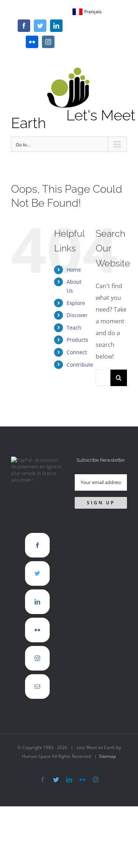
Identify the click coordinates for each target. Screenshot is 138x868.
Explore (76, 303)
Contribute (80, 365)
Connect (77, 352)
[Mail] (37, 687)
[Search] (119, 378)
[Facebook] (37, 545)
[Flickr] (37, 630)
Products (77, 340)
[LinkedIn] (37, 602)
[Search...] (103, 378)
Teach (74, 328)
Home (74, 270)
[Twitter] (37, 573)
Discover (77, 315)
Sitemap (107, 756)
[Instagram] (37, 658)
